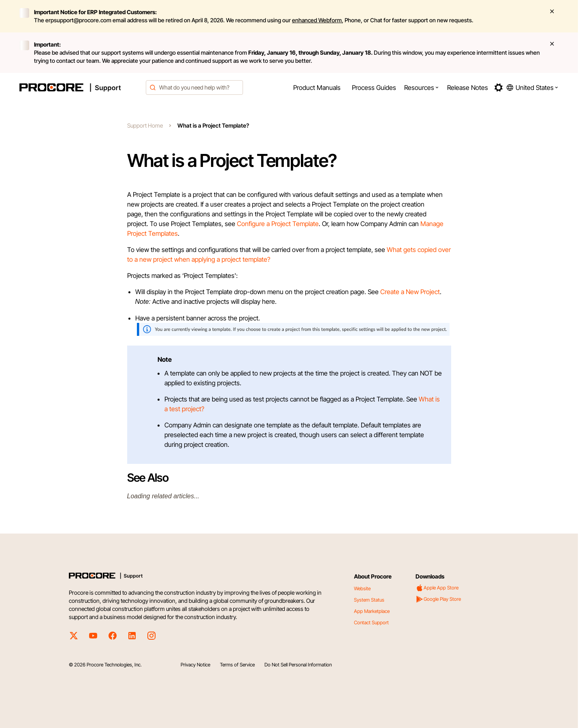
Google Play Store (438, 599)
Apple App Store (437, 588)
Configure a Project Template (278, 224)
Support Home (145, 125)
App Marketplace (372, 611)
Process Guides (374, 88)
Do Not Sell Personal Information (298, 665)
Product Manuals (317, 88)
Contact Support (371, 622)
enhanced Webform (317, 20)
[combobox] (194, 88)
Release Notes (468, 88)
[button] (422, 88)
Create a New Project (410, 292)
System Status (369, 600)
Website (362, 588)
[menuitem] (317, 88)
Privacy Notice (195, 665)
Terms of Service (237, 665)
